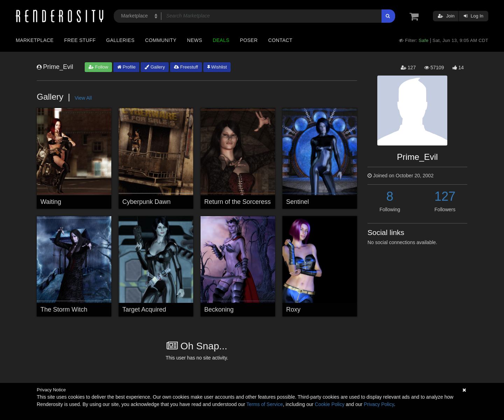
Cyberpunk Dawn (147, 202)
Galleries (120, 40)
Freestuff (186, 67)
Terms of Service (265, 404)
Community (161, 40)
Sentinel (298, 202)
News (194, 40)
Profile (126, 67)
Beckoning (219, 309)
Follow (98, 67)
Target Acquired (144, 309)
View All (83, 98)
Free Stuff (80, 40)
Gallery (155, 67)
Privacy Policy (379, 404)
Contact (280, 40)
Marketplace (35, 40)
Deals (221, 40)
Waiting (51, 202)
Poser (249, 40)
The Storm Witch (64, 309)
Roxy (293, 309)
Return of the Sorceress (238, 202)
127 (445, 196)
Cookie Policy (330, 404)
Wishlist (217, 67)
